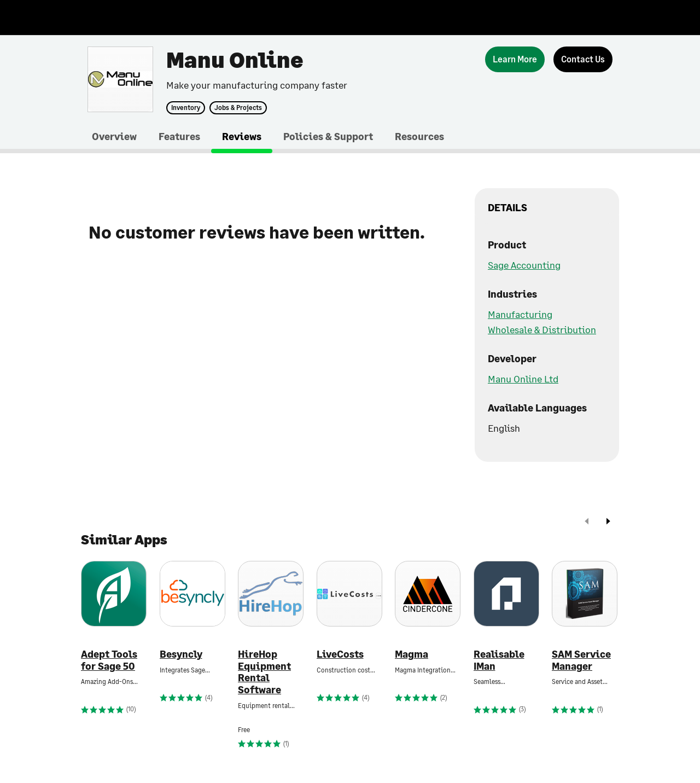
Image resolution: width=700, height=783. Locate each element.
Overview (114, 136)
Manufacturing (520, 314)
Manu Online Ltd (523, 379)
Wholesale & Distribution (542, 329)
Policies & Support (328, 136)
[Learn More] (515, 59)
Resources (419, 136)
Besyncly (181, 654)
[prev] (587, 522)
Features (179, 136)
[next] (608, 522)
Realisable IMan (499, 660)
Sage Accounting (524, 265)
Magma (412, 654)
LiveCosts (340, 654)
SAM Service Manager (581, 660)
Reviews (242, 136)
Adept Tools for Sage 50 (109, 660)
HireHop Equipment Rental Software (264, 672)
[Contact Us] (583, 59)
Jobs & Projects (238, 108)
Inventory (186, 108)
